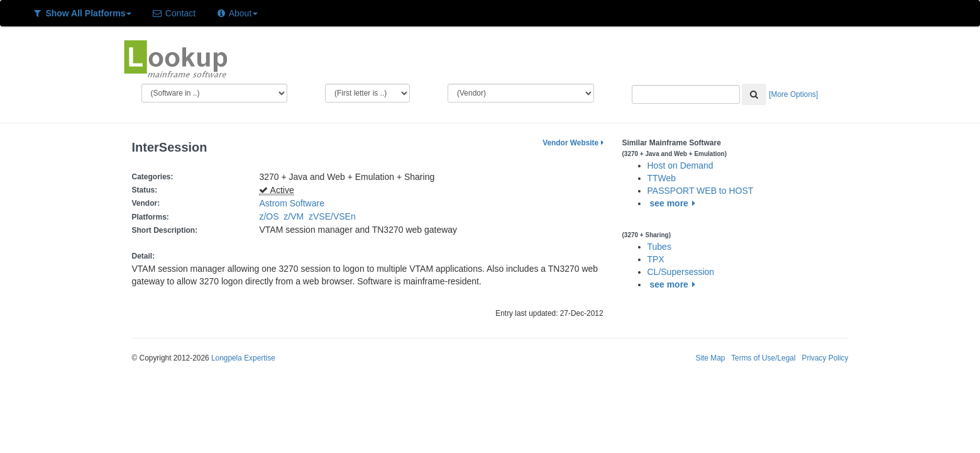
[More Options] (793, 94)
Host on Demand (680, 165)
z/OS (271, 216)
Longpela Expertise (243, 358)
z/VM (296, 216)
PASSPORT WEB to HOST (701, 191)
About (237, 13)
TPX (656, 259)
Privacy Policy (825, 358)
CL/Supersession (681, 272)
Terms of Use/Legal (763, 358)
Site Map (710, 358)
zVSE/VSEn (334, 216)
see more (674, 203)
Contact (173, 13)
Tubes (659, 247)
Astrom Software (291, 203)
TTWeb (662, 178)
